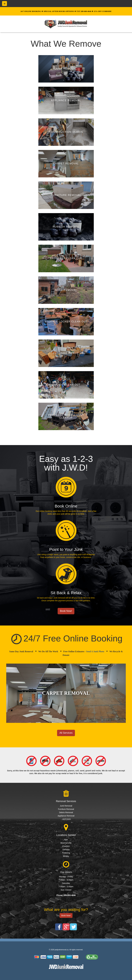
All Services (66, 733)
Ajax (66, 840)
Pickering (66, 853)
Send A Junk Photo (95, 651)
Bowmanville (66, 843)
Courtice (66, 846)
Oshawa (66, 850)
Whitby (66, 856)
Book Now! (66, 611)
